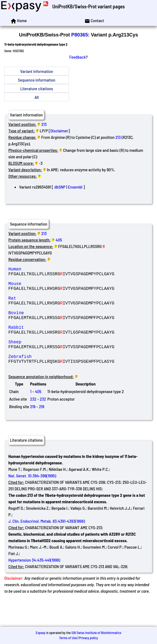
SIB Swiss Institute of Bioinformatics (96, 633)
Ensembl (75, 187)
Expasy (40, 633)
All (36, 97)
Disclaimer (59, 131)
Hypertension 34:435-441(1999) (34, 583)
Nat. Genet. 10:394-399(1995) (32, 498)
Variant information (37, 71)
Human (47, 270)
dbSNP (60, 187)
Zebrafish (47, 377)
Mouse (47, 288)
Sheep (47, 359)
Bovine (47, 323)
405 (59, 240)
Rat (47, 306)
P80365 (79, 35)
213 (44, 124)
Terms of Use (68, 638)
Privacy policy (88, 638)
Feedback (78, 57)
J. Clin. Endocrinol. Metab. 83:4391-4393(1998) (47, 544)
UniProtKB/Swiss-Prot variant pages (88, 6)
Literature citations (37, 88)
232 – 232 (38, 422)
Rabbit (47, 341)
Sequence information (37, 80)
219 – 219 (37, 429)
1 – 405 (36, 414)
